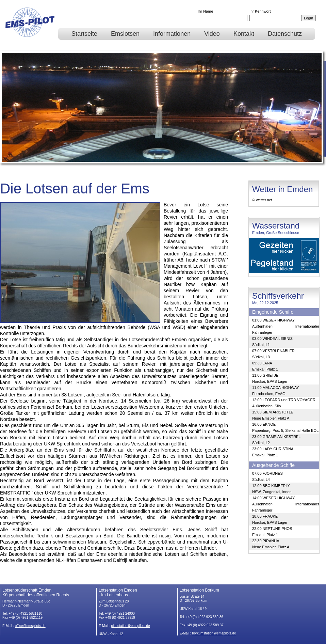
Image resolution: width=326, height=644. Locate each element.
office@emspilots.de (30, 626)
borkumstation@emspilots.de (214, 633)
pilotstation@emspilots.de (131, 626)
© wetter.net (262, 200)
